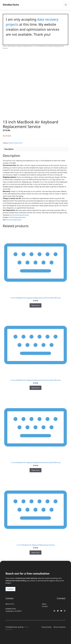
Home (5, 46)
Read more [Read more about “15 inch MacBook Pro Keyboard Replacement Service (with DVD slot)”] (35, 305)
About (44, 604)
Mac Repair (12, 46)
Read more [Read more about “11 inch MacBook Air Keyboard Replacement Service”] (35, 553)
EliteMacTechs (11, 5)
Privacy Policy (47, 627)
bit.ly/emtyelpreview (14, 220)
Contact (10, 589)
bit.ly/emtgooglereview (17, 217)
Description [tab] (9, 149)
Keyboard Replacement (25, 46)
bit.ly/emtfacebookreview (19, 215)
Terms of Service (59, 627)
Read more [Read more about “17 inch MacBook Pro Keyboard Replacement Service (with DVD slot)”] (35, 470)
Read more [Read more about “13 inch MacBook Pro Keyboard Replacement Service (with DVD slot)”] (35, 388)
